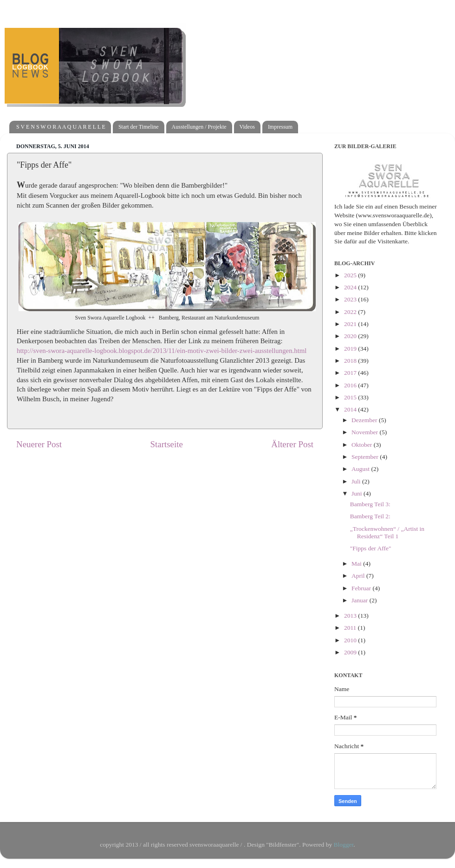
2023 (351, 299)
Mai (357, 564)
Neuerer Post (39, 444)
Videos (247, 127)
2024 (351, 287)
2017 (351, 373)
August (361, 469)
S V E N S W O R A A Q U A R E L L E (61, 127)
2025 (351, 275)
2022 (351, 312)
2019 (351, 349)
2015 (351, 397)
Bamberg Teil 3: (370, 504)
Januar (361, 600)
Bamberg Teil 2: (370, 516)
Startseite (167, 444)
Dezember (365, 420)
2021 (351, 324)
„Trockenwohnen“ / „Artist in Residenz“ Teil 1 (387, 532)
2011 (351, 628)
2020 (351, 336)
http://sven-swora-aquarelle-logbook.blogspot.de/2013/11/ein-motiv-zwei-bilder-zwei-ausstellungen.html (162, 351)
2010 (351, 640)
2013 (351, 616)
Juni (357, 493)
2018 (351, 361)
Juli (357, 481)
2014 (351, 409)
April (359, 576)
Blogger (344, 845)
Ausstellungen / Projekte (199, 127)
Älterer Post (292, 444)
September (366, 457)
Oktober (363, 445)
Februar (362, 588)
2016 (351, 385)
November (365, 432)
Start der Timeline (139, 127)
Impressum (280, 127)
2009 (351, 652)
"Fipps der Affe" (371, 548)
